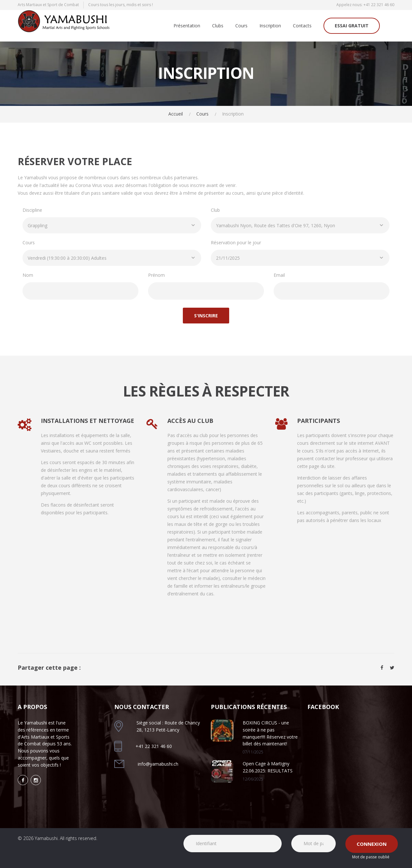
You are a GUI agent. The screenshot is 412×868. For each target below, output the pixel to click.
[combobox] (112, 225)
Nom (28, 275)
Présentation (187, 26)
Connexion (372, 844)
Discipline (32, 210)
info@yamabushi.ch (158, 764)
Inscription (270, 26)
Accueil (176, 114)
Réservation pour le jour (236, 243)
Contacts (302, 26)
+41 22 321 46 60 (379, 5)
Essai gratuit (352, 26)
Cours (241, 26)
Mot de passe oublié (371, 857)
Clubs (218, 26)
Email (279, 275)
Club (215, 210)
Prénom (156, 275)
